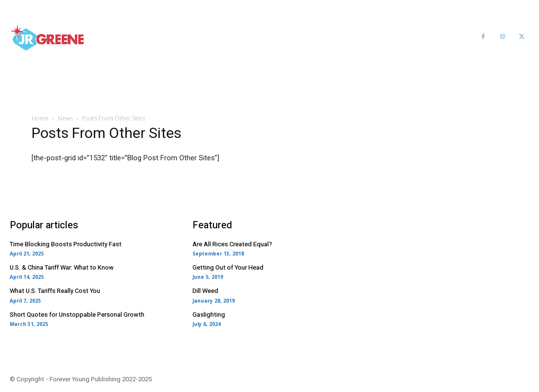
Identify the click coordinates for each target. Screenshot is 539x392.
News (65, 118)
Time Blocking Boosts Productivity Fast (66, 244)
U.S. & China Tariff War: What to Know (62, 267)
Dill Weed (205, 291)
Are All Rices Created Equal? (232, 244)
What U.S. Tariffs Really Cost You (55, 291)
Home (40, 118)
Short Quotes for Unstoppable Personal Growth (77, 315)
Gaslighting (209, 315)
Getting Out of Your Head (228, 267)
